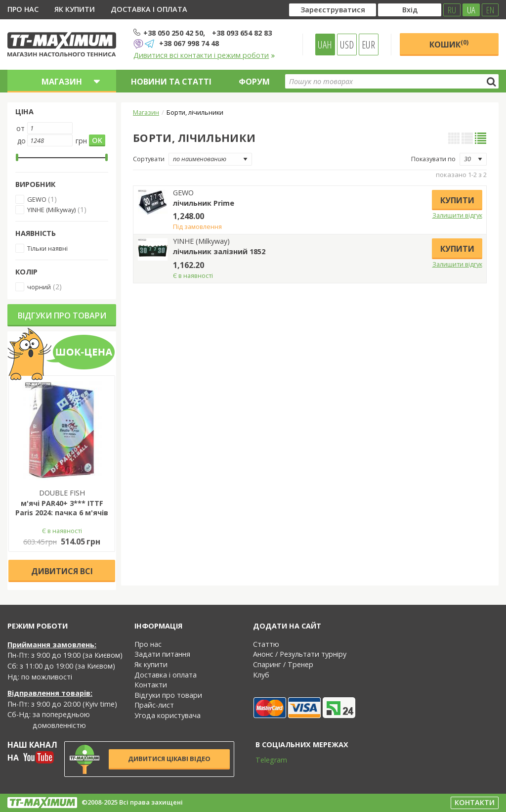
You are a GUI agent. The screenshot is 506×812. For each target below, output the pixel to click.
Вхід (410, 10)
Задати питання (162, 654)
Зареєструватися (333, 10)
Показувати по (433, 159)
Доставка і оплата (149, 9)
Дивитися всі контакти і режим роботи (204, 55)
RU (452, 10)
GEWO (38, 199)
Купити (457, 200)
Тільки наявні (47, 248)
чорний (39, 287)
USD (347, 45)
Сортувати (149, 159)
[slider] (17, 157)
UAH (325, 45)
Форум (254, 82)
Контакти (151, 685)
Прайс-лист (154, 705)
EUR (368, 45)
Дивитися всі (62, 571)
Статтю (266, 644)
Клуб (261, 675)
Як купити (75, 9)
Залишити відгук (457, 215)
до (21, 141)
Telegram (265, 760)
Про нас (23, 9)
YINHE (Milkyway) (51, 210)
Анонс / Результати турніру (300, 654)
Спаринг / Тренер (283, 664)
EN (490, 10)
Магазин (146, 112)
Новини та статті (171, 82)
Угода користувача (168, 715)
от (21, 128)
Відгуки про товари (62, 316)
